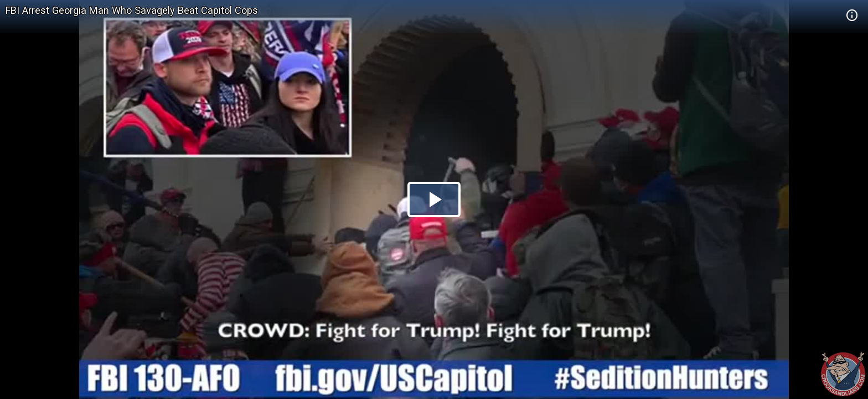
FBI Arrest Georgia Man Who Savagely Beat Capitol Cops (132, 10)
